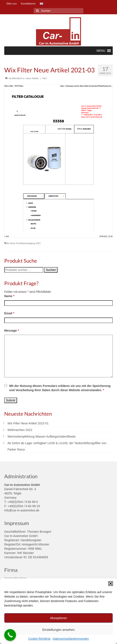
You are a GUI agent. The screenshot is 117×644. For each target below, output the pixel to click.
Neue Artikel (32, 78)
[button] (111, 584)
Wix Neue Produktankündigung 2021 (23, 243)
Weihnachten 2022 (20, 430)
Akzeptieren (58, 618)
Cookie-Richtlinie (39, 639)
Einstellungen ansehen (59, 630)
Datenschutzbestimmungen (71, 639)
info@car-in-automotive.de (22, 510)
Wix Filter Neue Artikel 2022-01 (28, 423)
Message (12, 331)
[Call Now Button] (10, 635)
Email (9, 313)
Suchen (51, 270)
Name (9, 296)
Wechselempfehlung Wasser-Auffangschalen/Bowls (42, 436)
